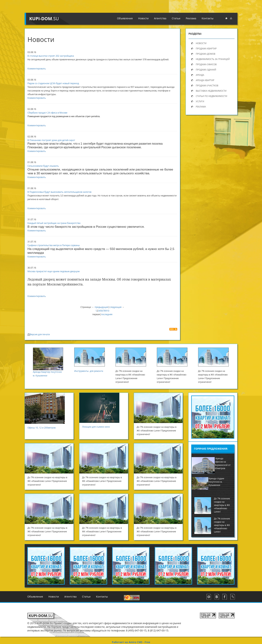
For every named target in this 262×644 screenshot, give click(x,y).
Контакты (102, 597)
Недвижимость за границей (213, 59)
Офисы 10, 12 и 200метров (43, 428)
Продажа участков (207, 86)
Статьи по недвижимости (212, 96)
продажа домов (206, 54)
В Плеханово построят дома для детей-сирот (51, 140)
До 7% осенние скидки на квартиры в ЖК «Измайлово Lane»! (222, 505)
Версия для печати (39, 334)
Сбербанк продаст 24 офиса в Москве (47, 113)
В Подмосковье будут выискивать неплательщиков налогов (59, 192)
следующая (115, 307)
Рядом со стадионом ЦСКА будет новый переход (53, 83)
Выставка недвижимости (211, 91)
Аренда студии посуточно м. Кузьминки (216, 482)
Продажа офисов (206, 64)
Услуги (200, 101)
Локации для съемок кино (96, 427)
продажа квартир (206, 49)
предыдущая (101, 307)
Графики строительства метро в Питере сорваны (54, 245)
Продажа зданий (206, 70)
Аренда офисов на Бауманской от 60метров (223, 463)
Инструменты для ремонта (89, 371)
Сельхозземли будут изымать (43, 166)
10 (108, 311)
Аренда (200, 75)
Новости (201, 43)
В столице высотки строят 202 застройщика (51, 56)
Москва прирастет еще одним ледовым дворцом (53, 271)
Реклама (201, 107)
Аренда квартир (205, 80)
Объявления (35, 597)
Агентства (70, 597)
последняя (107, 314)
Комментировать (37, 69)
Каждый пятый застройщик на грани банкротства (54, 223)
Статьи (86, 597)
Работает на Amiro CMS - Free (131, 642)
